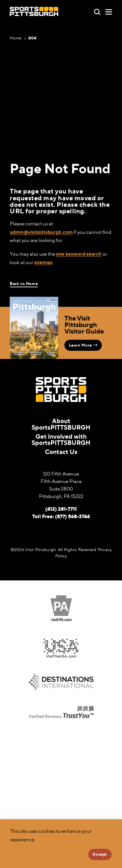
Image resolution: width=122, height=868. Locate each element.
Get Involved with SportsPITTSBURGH (61, 439)
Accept (100, 854)
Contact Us (61, 452)
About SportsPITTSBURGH (61, 424)
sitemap (43, 262)
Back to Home (24, 284)
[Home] (34, 12)
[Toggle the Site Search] (97, 11)
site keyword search (79, 254)
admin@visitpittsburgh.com (41, 232)
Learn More (83, 345)
